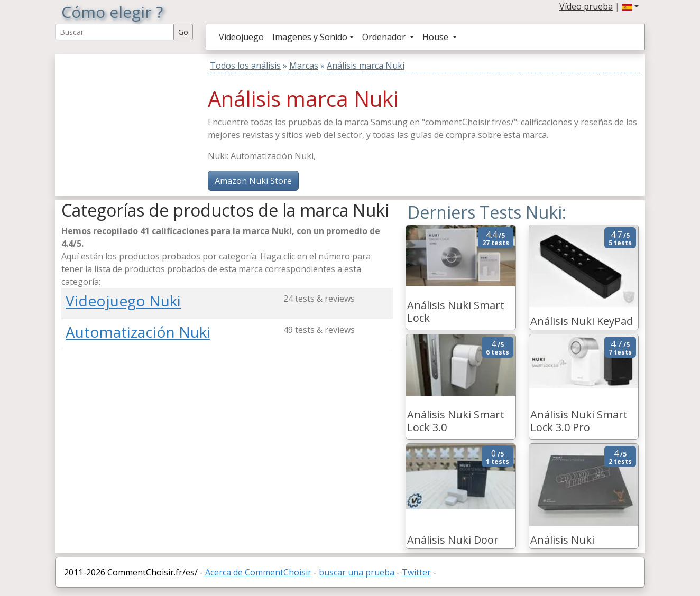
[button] (630, 6)
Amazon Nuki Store (253, 181)
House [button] (436, 37)
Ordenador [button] (385, 37)
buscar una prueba (357, 572)
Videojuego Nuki (123, 301)
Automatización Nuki (138, 332)
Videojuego (241, 37)
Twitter (416, 572)
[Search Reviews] (114, 32)
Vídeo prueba (586, 6)
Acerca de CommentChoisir (258, 572)
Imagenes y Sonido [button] (310, 37)
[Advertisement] (127, 120)
